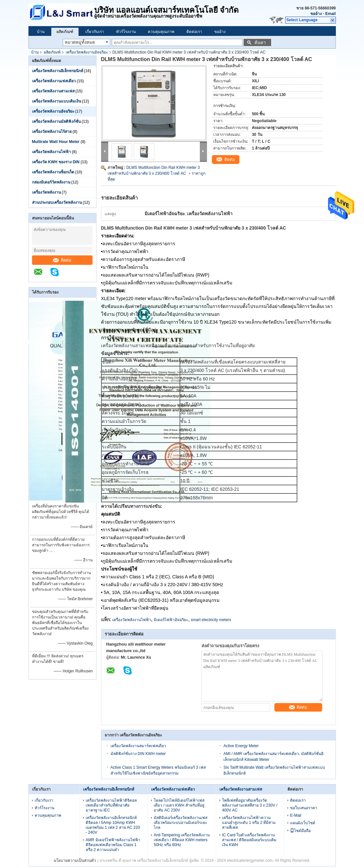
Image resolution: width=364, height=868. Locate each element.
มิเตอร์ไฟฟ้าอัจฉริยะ (171, 620)
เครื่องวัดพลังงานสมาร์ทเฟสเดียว (138, 746)
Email (330, 14)
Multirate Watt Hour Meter (56, 142)
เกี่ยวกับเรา (95, 32)
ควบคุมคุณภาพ (161, 32)
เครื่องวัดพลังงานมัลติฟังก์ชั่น (56, 121)
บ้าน (41, 32)
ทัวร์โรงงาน (126, 32)
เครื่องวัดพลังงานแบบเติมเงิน (57, 101)
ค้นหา (260, 43)
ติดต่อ (62, 260)
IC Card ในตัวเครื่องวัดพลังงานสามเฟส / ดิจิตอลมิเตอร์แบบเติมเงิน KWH (249, 840)
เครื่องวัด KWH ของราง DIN (56, 162)
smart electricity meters (211, 620)
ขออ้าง (316, 14)
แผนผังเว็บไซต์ (303, 823)
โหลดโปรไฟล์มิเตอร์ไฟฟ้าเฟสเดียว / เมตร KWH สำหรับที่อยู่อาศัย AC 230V (179, 805)
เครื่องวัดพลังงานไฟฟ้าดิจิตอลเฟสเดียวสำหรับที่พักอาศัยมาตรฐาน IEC (111, 805)
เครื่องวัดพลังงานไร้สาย (52, 132)
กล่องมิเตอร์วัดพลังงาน (51, 182)
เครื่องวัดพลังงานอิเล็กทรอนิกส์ (58, 71)
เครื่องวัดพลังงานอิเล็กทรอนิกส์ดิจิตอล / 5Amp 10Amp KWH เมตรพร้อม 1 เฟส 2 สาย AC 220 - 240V (113, 825)
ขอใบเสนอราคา (304, 808)
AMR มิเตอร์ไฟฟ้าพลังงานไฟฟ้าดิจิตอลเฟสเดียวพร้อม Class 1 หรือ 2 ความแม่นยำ (113, 845)
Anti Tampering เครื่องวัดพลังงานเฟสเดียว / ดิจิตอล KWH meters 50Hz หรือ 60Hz (182, 840)
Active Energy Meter (241, 746)
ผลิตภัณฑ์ (65, 32)
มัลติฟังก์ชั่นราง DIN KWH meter (138, 754)
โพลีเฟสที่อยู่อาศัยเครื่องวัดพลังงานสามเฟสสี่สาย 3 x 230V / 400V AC (250, 805)
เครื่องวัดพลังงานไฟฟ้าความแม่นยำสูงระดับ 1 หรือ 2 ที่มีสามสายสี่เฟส (249, 823)
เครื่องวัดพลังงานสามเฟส (53, 91)
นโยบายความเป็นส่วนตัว (75, 860)
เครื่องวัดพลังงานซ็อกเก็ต (53, 172)
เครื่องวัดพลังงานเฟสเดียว (54, 81)
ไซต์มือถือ (300, 831)
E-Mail (296, 815)
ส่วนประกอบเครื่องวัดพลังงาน (57, 202)
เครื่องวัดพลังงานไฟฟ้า (52, 152)
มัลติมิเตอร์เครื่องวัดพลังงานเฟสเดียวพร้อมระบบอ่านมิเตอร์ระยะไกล (181, 823)
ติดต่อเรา (194, 32)
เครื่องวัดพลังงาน (46, 192)
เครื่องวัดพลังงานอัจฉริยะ (87, 52)
